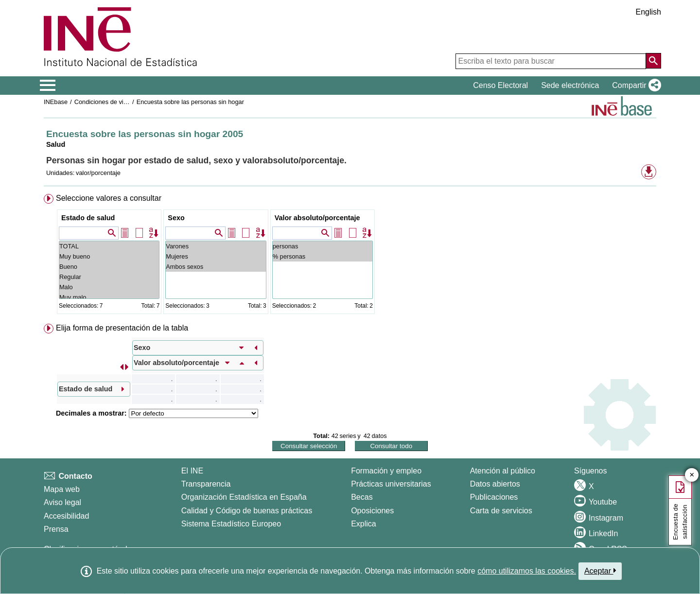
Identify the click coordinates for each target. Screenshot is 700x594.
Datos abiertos (495, 484)
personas (323, 246)
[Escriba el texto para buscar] (551, 61)
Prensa (56, 529)
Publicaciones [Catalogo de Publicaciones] (494, 497)
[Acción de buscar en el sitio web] (653, 61)
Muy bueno (109, 256)
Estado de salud (88, 218)
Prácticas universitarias (391, 484)
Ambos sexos (216, 267)
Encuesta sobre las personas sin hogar (190, 102)
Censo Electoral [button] (500, 85)
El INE (192, 471)
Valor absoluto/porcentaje (317, 218)
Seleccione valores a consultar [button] (109, 198)
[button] (635, 86)
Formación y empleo (386, 471)
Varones (216, 246)
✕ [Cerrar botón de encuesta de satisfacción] (692, 475)
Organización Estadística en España (244, 497)
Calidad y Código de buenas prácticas (247, 511)
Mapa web (62, 489)
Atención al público (503, 471)
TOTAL (109, 246)
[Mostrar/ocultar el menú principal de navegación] (48, 86)
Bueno (109, 267)
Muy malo (109, 297)
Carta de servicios (501, 511)
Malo (109, 287)
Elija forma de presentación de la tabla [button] (122, 328)
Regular (109, 277)
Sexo (176, 218)
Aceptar (600, 571)
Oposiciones (372, 511)
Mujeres (216, 256)
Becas (362, 497)
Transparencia (206, 484)
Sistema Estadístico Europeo (231, 524)
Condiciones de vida (102, 102)
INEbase (56, 102)
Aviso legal (62, 502)
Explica (364, 524)
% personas (323, 256)
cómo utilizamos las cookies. (527, 571)
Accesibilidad (66, 516)
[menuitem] (350, 256)
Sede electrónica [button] (570, 85)
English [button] (648, 12)
